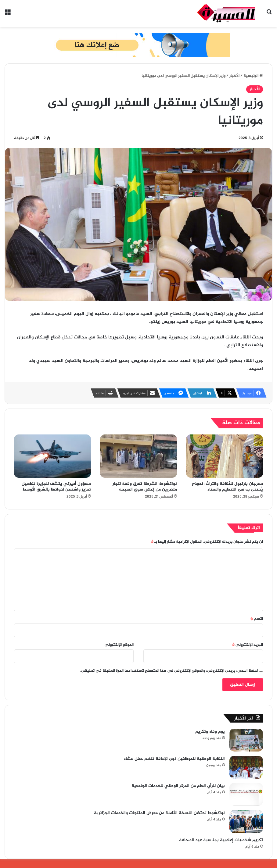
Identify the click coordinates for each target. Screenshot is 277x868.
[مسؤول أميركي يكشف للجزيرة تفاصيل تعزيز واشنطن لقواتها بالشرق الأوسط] (52, 456)
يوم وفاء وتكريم (210, 732)
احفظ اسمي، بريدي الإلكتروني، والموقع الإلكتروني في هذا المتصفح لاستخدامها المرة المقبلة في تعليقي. (169, 671)
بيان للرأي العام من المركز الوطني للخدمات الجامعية (178, 786)
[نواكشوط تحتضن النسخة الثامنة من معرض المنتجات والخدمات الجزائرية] (246, 822)
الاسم (257, 619)
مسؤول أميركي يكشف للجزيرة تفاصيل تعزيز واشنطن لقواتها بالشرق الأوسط (56, 487)
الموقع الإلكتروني (119, 645)
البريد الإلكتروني (248, 645)
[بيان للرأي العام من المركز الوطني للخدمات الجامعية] (246, 794)
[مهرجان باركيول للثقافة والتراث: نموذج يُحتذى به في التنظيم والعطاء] (225, 456)
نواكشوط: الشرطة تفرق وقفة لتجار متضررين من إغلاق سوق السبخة (145, 487)
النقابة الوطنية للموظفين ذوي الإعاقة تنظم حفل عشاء (174, 759)
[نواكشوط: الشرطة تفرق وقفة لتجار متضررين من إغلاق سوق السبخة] (138, 456)
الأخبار (234, 76)
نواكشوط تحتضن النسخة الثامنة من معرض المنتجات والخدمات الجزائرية (159, 813)
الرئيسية (253, 76)
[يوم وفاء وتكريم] (246, 740)
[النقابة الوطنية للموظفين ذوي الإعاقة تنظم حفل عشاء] (246, 767)
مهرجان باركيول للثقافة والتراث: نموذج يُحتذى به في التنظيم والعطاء (227, 487)
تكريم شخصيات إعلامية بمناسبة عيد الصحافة (221, 840)
